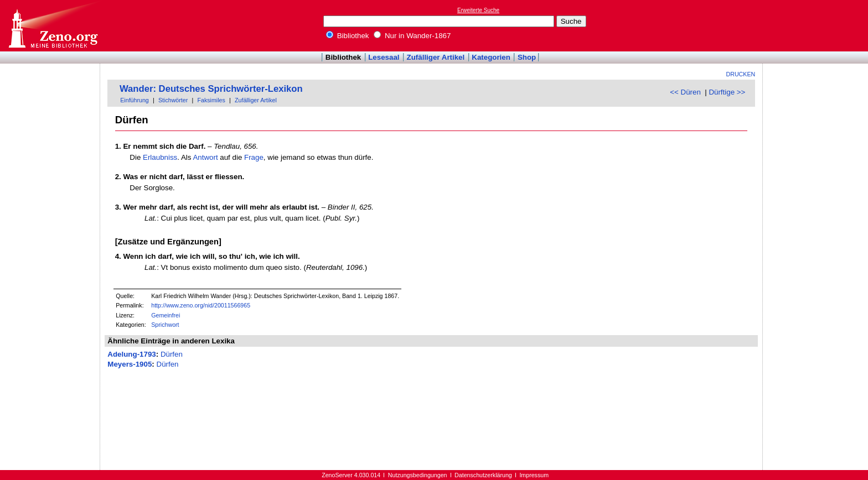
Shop (527, 57)
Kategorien (491, 57)
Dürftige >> (727, 92)
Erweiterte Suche (478, 10)
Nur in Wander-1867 (412, 36)
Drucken (741, 74)
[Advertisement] (817, 25)
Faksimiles (211, 100)
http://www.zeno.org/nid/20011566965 (201, 305)
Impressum (534, 475)
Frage (254, 157)
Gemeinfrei (166, 315)
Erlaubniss (160, 157)
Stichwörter (173, 100)
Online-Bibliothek (53, 26)
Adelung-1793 (131, 354)
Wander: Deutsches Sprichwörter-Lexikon (211, 89)
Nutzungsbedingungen (418, 475)
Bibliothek (348, 36)
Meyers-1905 (130, 364)
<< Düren (685, 92)
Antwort (205, 157)
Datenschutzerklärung (483, 475)
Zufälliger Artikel (436, 57)
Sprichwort (165, 325)
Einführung (135, 100)
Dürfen (172, 354)
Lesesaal (384, 57)
